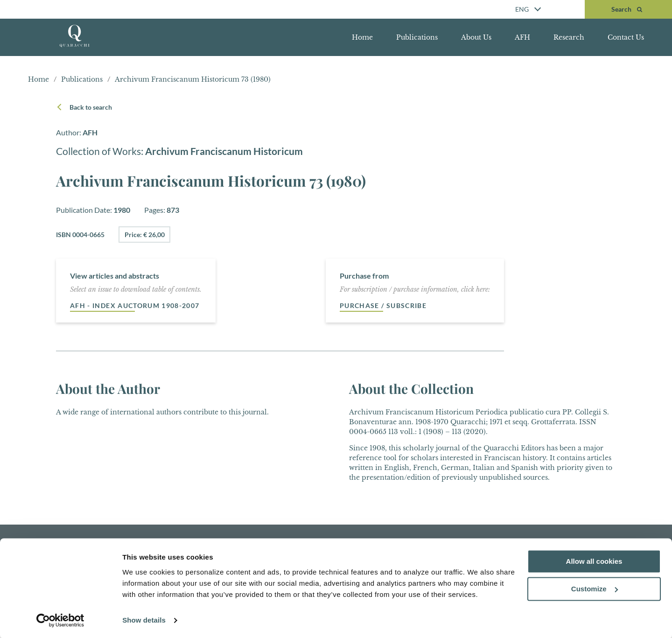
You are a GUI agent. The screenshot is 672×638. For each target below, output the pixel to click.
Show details (144, 620)
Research (569, 37)
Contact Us (626, 37)
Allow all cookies (594, 561)
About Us (476, 37)
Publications (417, 37)
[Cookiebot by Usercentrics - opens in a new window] (60, 620)
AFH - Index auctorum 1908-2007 (135, 305)
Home (362, 37)
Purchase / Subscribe (383, 305)
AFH (522, 37)
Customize (595, 588)
